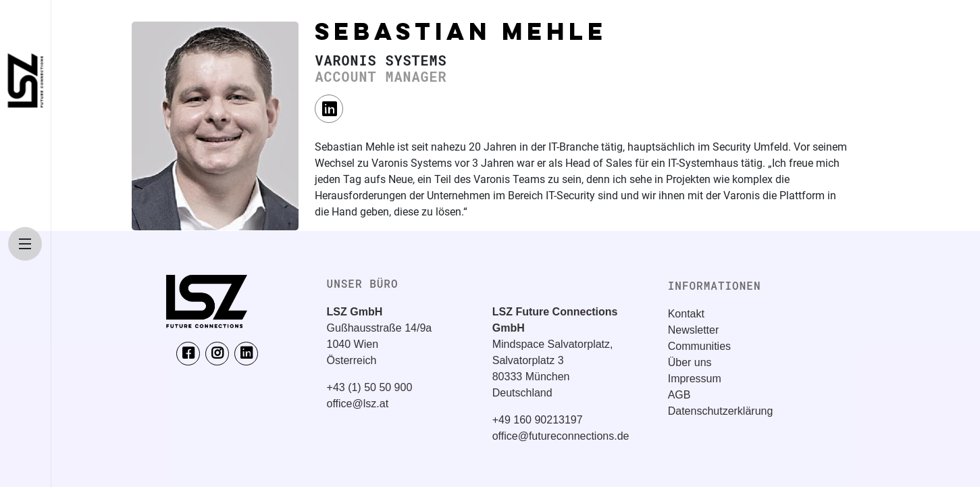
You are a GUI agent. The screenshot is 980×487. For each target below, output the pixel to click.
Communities (699, 346)
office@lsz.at (358, 404)
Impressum (695, 379)
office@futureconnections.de (561, 436)
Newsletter (694, 330)
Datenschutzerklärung (721, 411)
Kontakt (686, 314)
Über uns (690, 362)
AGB (679, 395)
